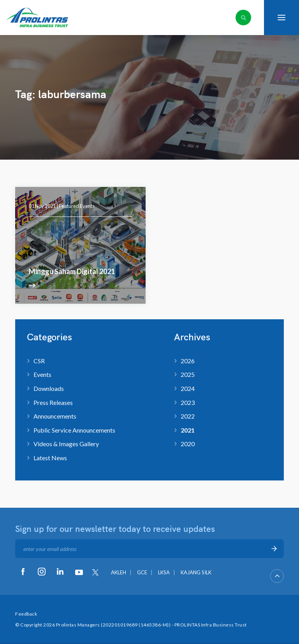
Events (42, 374)
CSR (39, 361)
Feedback (26, 614)
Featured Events (77, 206)
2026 (188, 361)
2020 (188, 444)
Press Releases (53, 402)
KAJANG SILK (196, 572)
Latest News (50, 458)
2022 (188, 416)
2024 (188, 388)
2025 (188, 374)
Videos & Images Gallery (66, 444)
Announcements (55, 416)
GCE (142, 572)
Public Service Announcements (74, 430)
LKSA (164, 572)
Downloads (49, 388)
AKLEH (119, 572)
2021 (188, 430)
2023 (188, 402)
